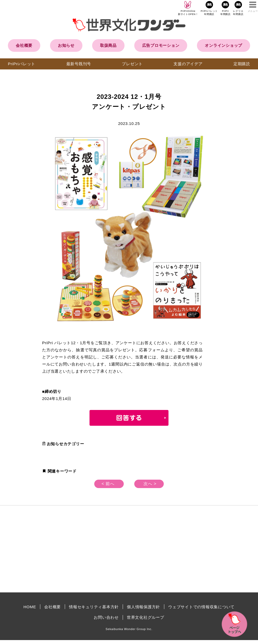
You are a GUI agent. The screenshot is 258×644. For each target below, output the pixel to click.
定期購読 (242, 64)
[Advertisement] (84, 549)
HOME (30, 607)
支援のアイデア (188, 64)
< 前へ (108, 484)
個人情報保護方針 (143, 607)
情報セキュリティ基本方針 (94, 607)
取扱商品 (108, 45)
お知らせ (66, 45)
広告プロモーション (161, 45)
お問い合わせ (106, 617)
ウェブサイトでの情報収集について (201, 607)
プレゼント (132, 64)
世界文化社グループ (146, 617)
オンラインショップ (224, 45)
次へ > (150, 484)
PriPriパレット (22, 64)
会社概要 (24, 45)
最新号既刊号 (79, 64)
